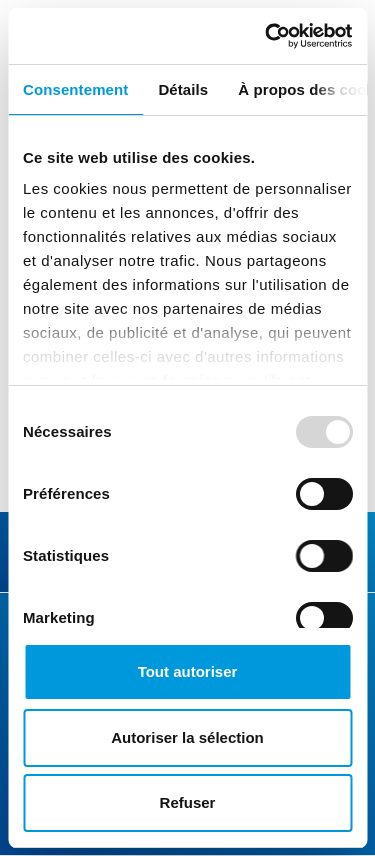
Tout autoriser (188, 671)
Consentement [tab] (75, 89)
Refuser (188, 802)
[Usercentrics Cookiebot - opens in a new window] (267, 36)
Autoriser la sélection (187, 737)
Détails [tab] (183, 89)
